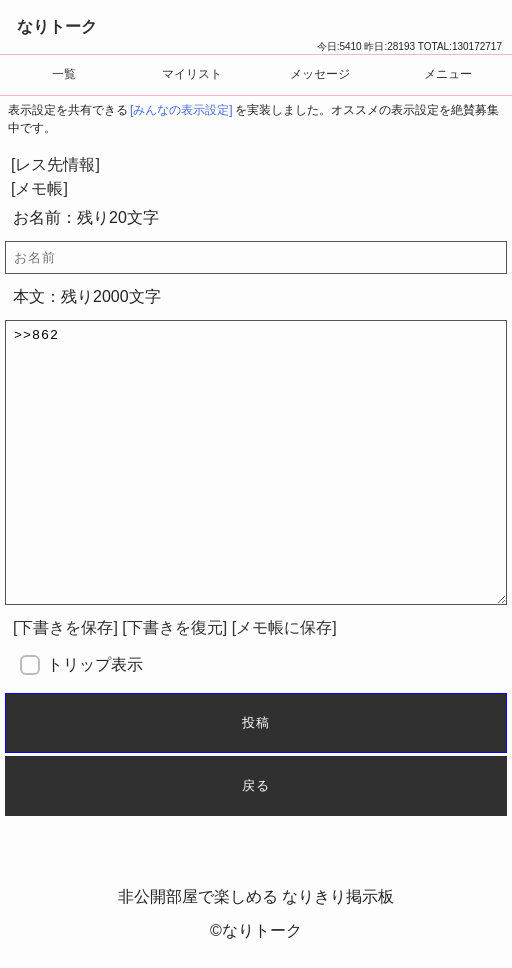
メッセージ (320, 74)
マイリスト (192, 74)
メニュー (448, 74)
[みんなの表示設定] (181, 110)
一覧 (64, 74)
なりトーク (57, 26)
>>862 (256, 462)
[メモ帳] (39, 188)
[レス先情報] (55, 164)
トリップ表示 (95, 664)
